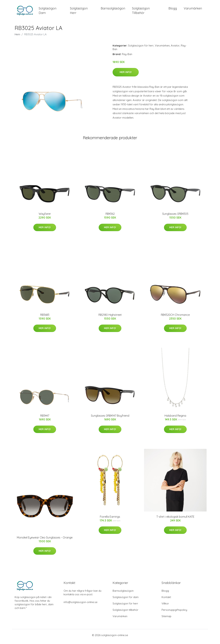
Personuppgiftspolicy (174, 613)
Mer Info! (126, 75)
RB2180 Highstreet (110, 318)
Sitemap (166, 619)
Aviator (175, 48)
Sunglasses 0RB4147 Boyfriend (110, 419)
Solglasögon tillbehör (125, 613)
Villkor (165, 606)
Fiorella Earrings (110, 520)
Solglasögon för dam (126, 600)
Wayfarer (45, 217)
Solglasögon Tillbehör (141, 12)
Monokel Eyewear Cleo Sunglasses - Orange (45, 540)
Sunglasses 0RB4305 (175, 217)
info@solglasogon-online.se (81, 605)
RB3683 (45, 318)
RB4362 (110, 217)
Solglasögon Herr (79, 12)
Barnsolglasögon (113, 10)
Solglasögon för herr (141, 48)
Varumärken (193, 10)
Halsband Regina (175, 419)
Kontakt (166, 600)
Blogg (173, 10)
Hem (17, 37)
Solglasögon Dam (48, 12)
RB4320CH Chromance (175, 318)
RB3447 (45, 419)
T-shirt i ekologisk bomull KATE (175, 520)
